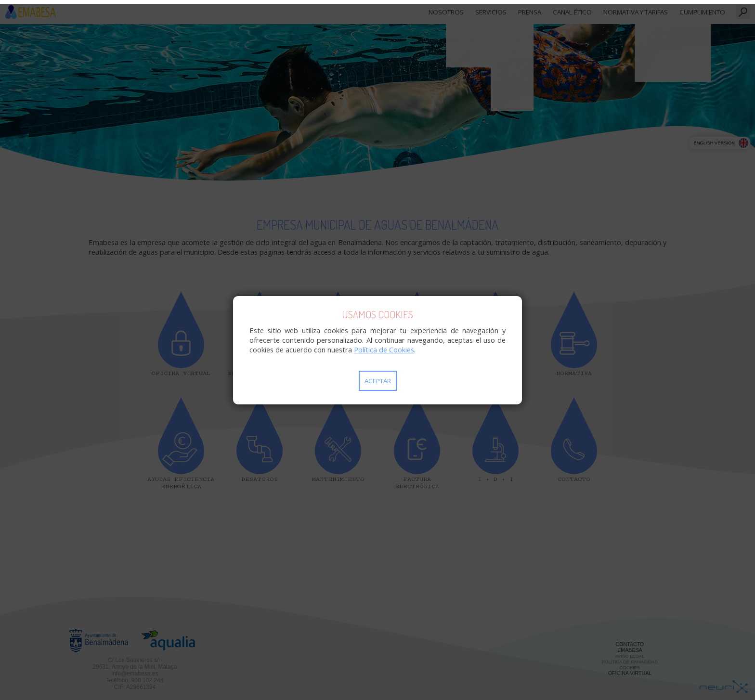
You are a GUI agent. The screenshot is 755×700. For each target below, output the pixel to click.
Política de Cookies (384, 350)
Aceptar (378, 381)
